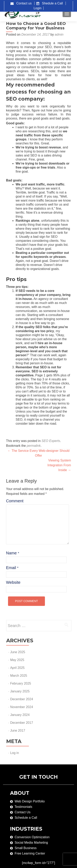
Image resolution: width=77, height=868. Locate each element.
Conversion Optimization (32, 837)
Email (12, 568)
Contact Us (23, 812)
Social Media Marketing (31, 843)
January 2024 (20, 715)
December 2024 (22, 699)
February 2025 (21, 683)
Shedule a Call (51, 3)
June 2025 (18, 652)
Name (13, 553)
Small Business (26, 848)
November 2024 (22, 707)
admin (59, 34)
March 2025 (19, 676)
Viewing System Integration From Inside (59, 465)
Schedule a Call (26, 818)
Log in (15, 753)
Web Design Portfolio (30, 801)
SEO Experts (51, 441)
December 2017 (22, 723)
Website (13, 582)
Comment (15, 501)
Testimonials (23, 807)
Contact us (21, 3)
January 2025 (20, 691)
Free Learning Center (30, 853)
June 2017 (18, 731)
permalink (34, 446)
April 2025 (17, 668)
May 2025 (17, 660)
